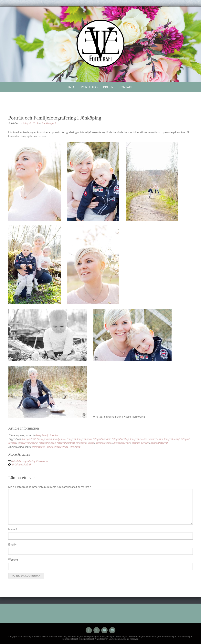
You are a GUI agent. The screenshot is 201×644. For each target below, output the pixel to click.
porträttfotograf (159, 443)
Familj (45, 435)
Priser (108, 87)
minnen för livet (122, 443)
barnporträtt (29, 439)
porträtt (145, 443)
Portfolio (89, 87)
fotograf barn (84, 439)
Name (13, 529)
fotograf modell (47, 443)
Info (72, 87)
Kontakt (126, 87)
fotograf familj (172, 439)
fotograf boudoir (102, 439)
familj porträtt (44, 439)
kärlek (91, 443)
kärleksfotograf (104, 443)
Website (13, 560)
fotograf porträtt (66, 443)
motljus (136, 443)
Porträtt (53, 435)
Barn (38, 435)
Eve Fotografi (49, 123)
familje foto (59, 439)
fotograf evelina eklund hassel (146, 439)
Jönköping (81, 443)
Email (12, 545)
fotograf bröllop (120, 439)
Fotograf (71, 439)
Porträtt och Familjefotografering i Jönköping (56, 447)
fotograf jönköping (27, 443)
